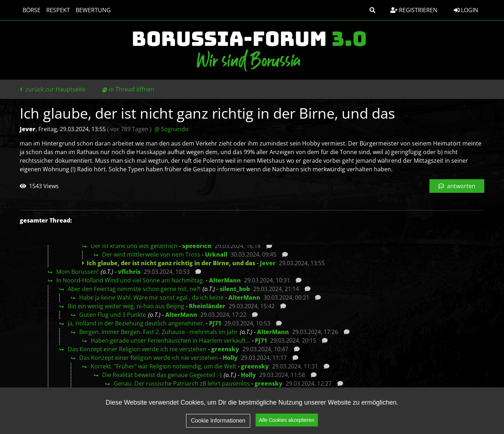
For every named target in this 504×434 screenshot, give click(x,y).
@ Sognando (172, 129)
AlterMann (225, 280)
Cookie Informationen (218, 425)
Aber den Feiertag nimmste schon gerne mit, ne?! (134, 289)
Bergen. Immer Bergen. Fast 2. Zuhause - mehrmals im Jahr (158, 332)
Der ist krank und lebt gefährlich (134, 246)
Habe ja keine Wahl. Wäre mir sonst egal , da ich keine (151, 297)
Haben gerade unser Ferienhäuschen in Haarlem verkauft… (170, 340)
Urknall (216, 254)
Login (466, 10)
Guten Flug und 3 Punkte (113, 315)
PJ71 (215, 323)
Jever (268, 263)
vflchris (129, 272)
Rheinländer (207, 306)
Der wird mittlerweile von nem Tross (151, 254)
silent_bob (235, 289)
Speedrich (197, 246)
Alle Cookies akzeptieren (287, 425)
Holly (230, 358)
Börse (32, 10)
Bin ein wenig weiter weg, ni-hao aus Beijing (126, 306)
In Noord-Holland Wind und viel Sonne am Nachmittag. (130, 280)
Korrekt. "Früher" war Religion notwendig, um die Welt (163, 366)
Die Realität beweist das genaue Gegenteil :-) (162, 375)
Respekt (58, 10)
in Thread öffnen (132, 89)
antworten (457, 186)
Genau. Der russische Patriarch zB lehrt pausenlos (182, 383)
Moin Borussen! (77, 272)
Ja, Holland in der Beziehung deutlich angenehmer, (136, 323)
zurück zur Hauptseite (53, 89)
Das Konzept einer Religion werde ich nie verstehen (137, 349)
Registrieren (414, 10)
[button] (372, 10)
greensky (225, 349)
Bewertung (93, 10)
